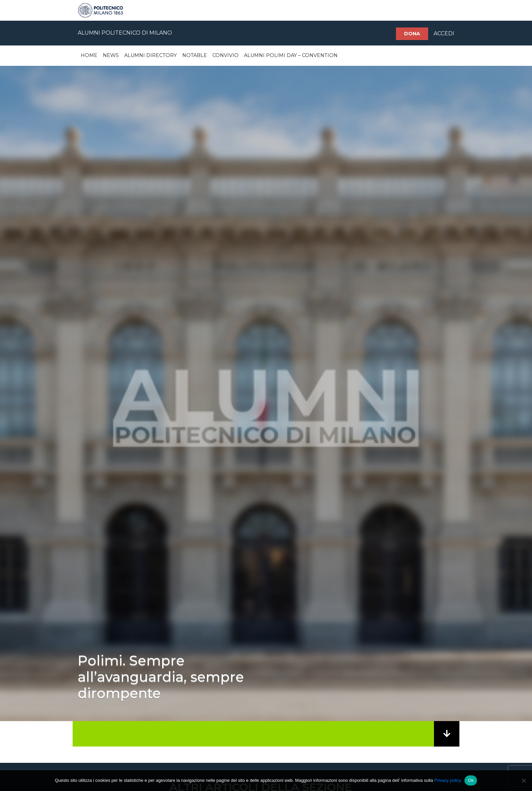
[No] (524, 780)
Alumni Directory (150, 55)
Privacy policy (448, 780)
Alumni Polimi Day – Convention (291, 55)
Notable (195, 55)
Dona (412, 34)
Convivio (225, 55)
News (111, 55)
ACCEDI (444, 33)
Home (89, 55)
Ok (471, 780)
